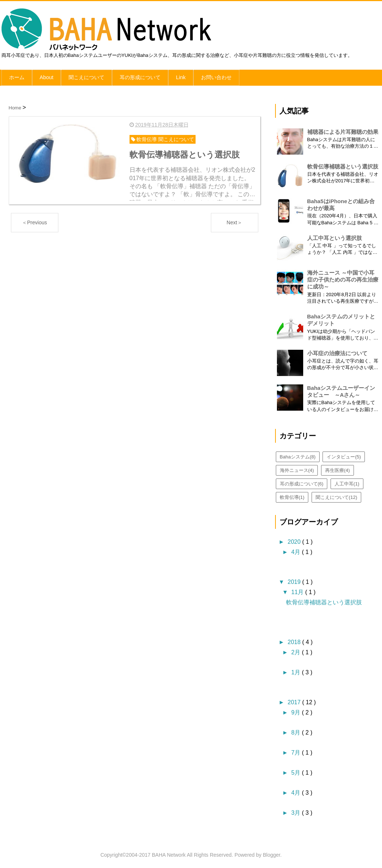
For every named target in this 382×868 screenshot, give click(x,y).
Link (180, 77)
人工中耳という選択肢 (335, 236)
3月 (296, 811)
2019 (295, 580)
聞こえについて (86, 77)
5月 (296, 771)
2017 (295, 700)
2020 (295, 540)
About (47, 77)
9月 (296, 711)
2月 (296, 650)
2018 (295, 640)
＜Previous (34, 220)
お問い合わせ (216, 77)
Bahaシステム (298, 455)
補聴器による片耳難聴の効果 (343, 130)
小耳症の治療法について (337, 351)
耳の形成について (140, 77)
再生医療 (337, 468)
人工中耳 (347, 482)
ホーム (17, 77)
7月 (296, 751)
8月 (296, 731)
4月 (296, 550)
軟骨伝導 (292, 495)
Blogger (271, 853)
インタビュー (344, 455)
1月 (296, 671)
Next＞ (234, 220)
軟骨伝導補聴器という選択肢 (343, 165)
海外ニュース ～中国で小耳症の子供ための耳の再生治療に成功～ (343, 278)
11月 (298, 590)
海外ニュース (297, 468)
